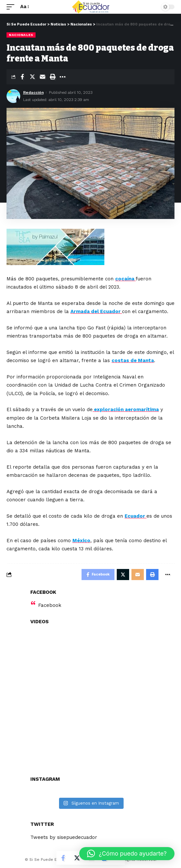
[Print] (53, 77)
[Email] (42, 77)
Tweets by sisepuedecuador (64, 837)
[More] (63, 77)
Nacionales (21, 35)
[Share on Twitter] (32, 77)
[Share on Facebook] (22, 77)
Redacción (33, 92)
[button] (127, 854)
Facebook (50, 605)
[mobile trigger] (12, 7)
